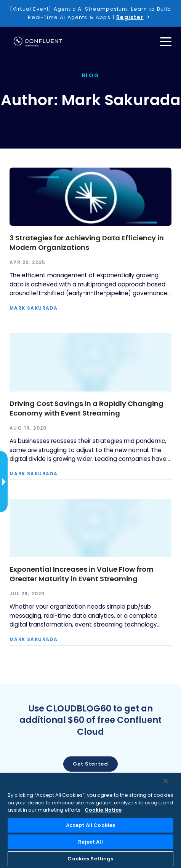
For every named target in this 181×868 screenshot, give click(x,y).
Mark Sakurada (34, 308)
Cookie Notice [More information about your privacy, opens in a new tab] (103, 810)
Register (130, 17)
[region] (90, 821)
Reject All (90, 842)
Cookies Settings (90, 859)
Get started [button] (90, 764)
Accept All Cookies (90, 825)
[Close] (166, 781)
